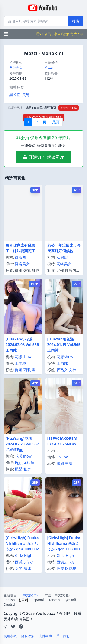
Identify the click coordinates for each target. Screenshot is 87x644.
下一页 (41, 122)
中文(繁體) (62, 595)
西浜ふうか (24, 562)
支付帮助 (45, 636)
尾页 (56, 122)
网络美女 (16, 67)
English (9, 600)
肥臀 (19, 469)
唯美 (60, 569)
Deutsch (10, 604)
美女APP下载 (68, 108)
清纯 (27, 569)
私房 (27, 469)
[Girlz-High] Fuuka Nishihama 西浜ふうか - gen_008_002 (22, 543)
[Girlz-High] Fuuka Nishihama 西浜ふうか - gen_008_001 (64, 543)
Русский (70, 600)
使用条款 (10, 636)
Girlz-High (24, 556)
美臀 (26, 95)
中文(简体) (30, 595)
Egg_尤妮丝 (25, 463)
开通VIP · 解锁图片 (46, 157)
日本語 (46, 595)
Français (54, 600)
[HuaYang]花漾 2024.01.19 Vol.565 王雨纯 (64, 345)
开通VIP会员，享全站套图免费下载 (58, 34)
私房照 (62, 257)
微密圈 (20, 257)
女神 (72, 370)
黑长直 (15, 95)
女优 (19, 569)
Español (38, 600)
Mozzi (49, 67)
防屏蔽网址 (15, 108)
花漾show (23, 357)
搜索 (76, 21)
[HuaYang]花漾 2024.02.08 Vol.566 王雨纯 (22, 345)
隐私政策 (28, 636)
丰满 (69, 464)
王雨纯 (20, 363)
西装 (27, 370)
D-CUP (71, 569)
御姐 (19, 370)
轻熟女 (62, 370)
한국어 (23, 600)
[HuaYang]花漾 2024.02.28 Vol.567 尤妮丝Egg (22, 444)
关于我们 (63, 636)
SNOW (62, 457)
